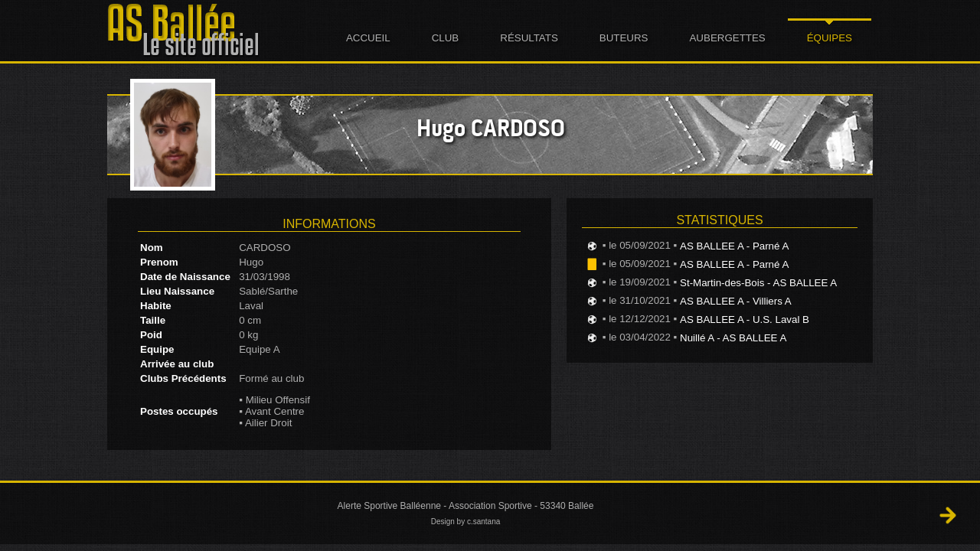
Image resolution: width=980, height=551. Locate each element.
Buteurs (624, 38)
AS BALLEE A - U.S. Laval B (745, 320)
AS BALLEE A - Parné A (734, 246)
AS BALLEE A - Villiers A (736, 301)
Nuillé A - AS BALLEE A (733, 338)
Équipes (830, 38)
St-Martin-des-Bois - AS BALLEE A (758, 283)
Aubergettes (727, 38)
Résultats (529, 38)
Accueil (368, 38)
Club (446, 38)
